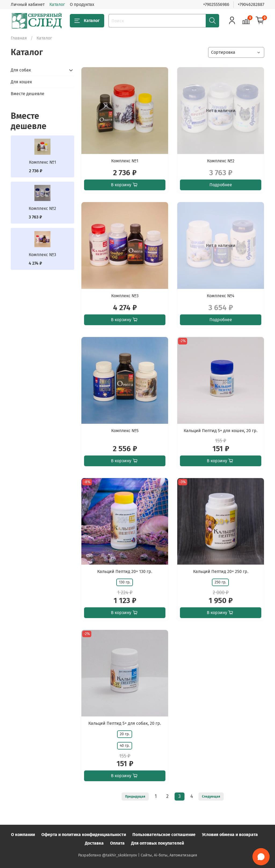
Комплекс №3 (125, 296)
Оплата (117, 843)
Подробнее (221, 185)
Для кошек (21, 82)
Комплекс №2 (221, 161)
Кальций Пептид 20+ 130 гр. (125, 571)
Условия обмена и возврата (230, 835)
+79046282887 (251, 4)
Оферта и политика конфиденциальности (84, 835)
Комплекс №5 (125, 431)
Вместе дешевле (28, 94)
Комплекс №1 (125, 161)
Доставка (94, 843)
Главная (19, 38)
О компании (23, 835)
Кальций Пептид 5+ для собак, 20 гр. (125, 723)
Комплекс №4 (221, 296)
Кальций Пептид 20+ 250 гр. (221, 571)
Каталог (57, 4)
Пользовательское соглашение (164, 835)
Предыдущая (135, 797)
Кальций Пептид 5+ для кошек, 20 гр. (221, 431)
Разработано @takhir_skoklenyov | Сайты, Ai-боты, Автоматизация (138, 855)
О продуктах (82, 4)
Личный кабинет (28, 4)
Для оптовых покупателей (158, 843)
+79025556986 (216, 4)
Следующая (211, 797)
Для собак (21, 70)
